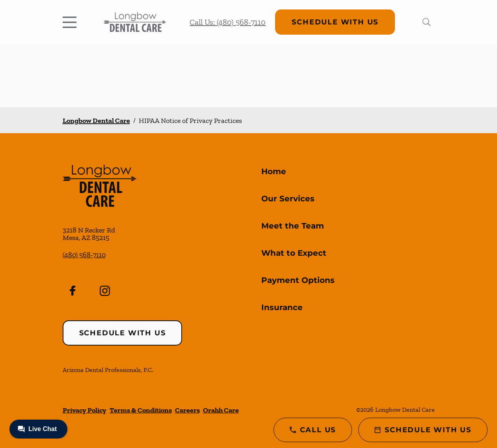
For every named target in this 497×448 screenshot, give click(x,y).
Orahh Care (221, 410)
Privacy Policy (85, 410)
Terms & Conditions (141, 410)
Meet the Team (293, 226)
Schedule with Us (335, 22)
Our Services (288, 199)
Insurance (282, 307)
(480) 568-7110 (84, 255)
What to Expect (294, 253)
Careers (187, 410)
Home (274, 171)
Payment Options (298, 280)
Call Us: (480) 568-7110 (228, 22)
